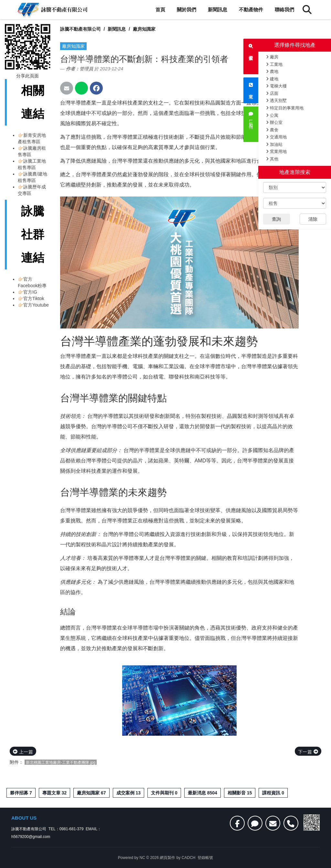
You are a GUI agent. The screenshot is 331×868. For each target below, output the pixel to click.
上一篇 (23, 752)
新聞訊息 (218, 10)
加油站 (274, 144)
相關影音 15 (240, 793)
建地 (272, 79)
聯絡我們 (284, 10)
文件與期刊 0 (164, 793)
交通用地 (276, 137)
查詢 (276, 219)
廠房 (272, 57)
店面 (272, 93)
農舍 (272, 130)
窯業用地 (276, 151)
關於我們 (187, 10)
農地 (272, 71)
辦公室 (274, 122)
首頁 (160, 10)
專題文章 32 (54, 793)
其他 (272, 159)
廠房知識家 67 (91, 793)
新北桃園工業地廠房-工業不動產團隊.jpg (61, 762)
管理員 (86, 69)
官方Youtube (36, 305)
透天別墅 (276, 101)
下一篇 (308, 752)
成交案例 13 (128, 793)
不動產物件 (251, 10)
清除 (313, 219)
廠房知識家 (144, 29)
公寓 (272, 115)
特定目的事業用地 (285, 108)
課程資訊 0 (273, 793)
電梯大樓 (276, 86)
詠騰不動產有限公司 (80, 29)
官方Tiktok (34, 298)
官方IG (30, 292)
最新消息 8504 (203, 793)
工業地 (274, 64)
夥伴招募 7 (21, 793)
